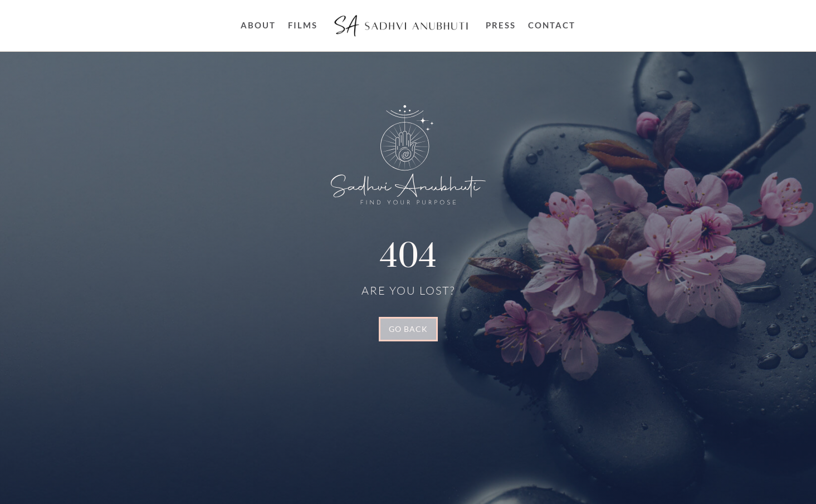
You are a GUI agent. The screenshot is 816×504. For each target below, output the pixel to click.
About (258, 25)
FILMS (303, 25)
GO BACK (408, 329)
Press (501, 25)
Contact (552, 25)
